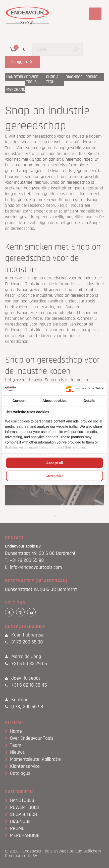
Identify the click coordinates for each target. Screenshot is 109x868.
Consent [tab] (20, 401)
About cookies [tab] (55, 401)
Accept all (55, 463)
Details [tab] (89, 401)
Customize (55, 476)
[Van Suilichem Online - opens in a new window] (85, 389)
